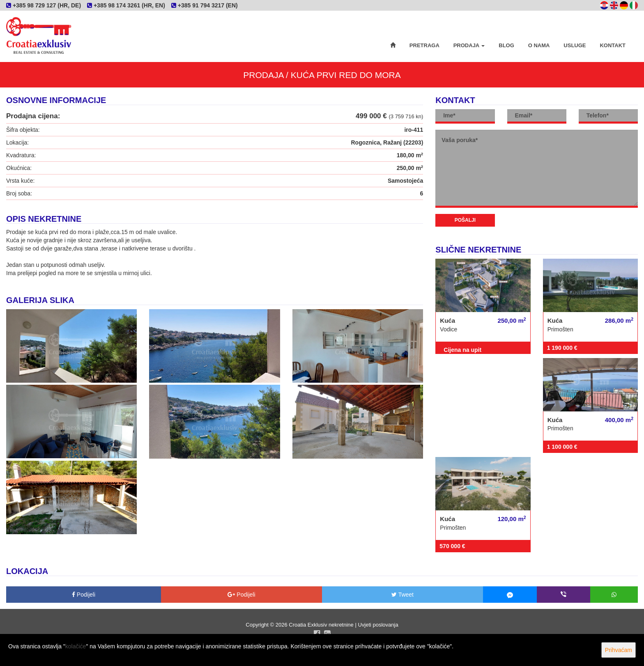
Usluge (575, 45)
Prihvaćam (619, 650)
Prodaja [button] (469, 45)
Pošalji (465, 220)
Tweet (402, 595)
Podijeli (84, 595)
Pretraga (424, 45)
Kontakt (613, 45)
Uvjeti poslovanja (378, 625)
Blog (506, 45)
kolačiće (76, 646)
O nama (539, 45)
